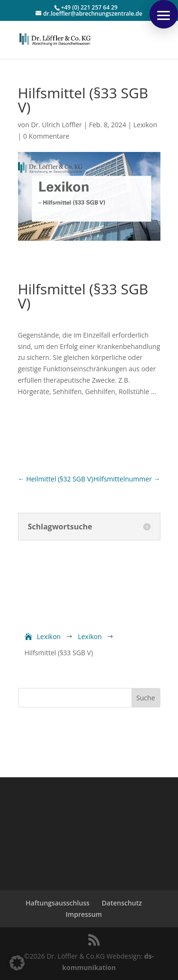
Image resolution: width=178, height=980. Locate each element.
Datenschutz (122, 903)
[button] (164, 14)
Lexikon (145, 125)
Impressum (84, 914)
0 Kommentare (46, 136)
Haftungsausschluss (58, 903)
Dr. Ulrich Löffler (56, 125)
